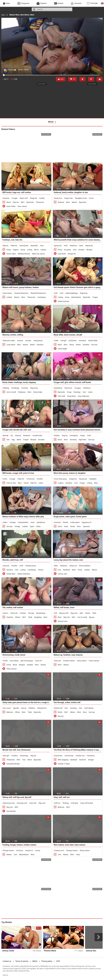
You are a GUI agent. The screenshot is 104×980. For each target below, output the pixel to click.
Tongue (95, 297)
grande (16, 708)
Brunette (41, 440)
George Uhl (72, 254)
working (74, 708)
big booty (89, 246)
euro (33, 522)
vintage (13, 522)
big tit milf (24, 198)
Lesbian (43, 250)
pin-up (24, 708)
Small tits (83, 760)
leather (57, 436)
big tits (6, 246)
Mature (74, 202)
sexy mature (82, 661)
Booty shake (38, 392)
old (56, 613)
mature (20, 341)
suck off (39, 661)
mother (40, 479)
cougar (15, 198)
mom (92, 198)
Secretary (73, 440)
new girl (6, 756)
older (57, 341)
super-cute (69, 198)
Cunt (84, 392)
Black (60, 345)
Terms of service (22, 961)
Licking (30, 250)
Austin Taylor (11, 254)
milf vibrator (89, 708)
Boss (85, 712)
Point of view (11, 483)
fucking (66, 803)
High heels (82, 440)
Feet (24, 760)
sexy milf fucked (87, 803)
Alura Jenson (22, 206)
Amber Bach (11, 574)
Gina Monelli (11, 811)
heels (83, 436)
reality (42, 198)
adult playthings (72, 293)
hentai (66, 522)
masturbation (23, 522)
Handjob (30, 665)
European (68, 250)
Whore (17, 712)
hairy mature (85, 851)
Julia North (62, 254)
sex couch (7, 708)
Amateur (81, 250)
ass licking (14, 661)
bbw (56, 566)
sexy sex (58, 661)
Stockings (77, 392)
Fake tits (16, 202)
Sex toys (94, 345)
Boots (60, 440)
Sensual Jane (63, 621)
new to (6, 613)
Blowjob (89, 250)
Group (23, 250)
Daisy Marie (72, 396)
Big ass (92, 617)
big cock (74, 613)
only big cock (22, 803)
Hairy (78, 855)
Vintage (17, 526)
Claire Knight (62, 349)
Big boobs (30, 202)
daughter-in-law (81, 198)
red (81, 708)
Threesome (40, 202)
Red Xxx (61, 716)
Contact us (7, 961)
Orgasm (16, 250)
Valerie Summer (64, 301)
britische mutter (9, 341)
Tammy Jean (62, 574)
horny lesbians (85, 566)
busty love (58, 198)
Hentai (73, 526)
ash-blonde (24, 246)
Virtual (26, 483)
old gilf (64, 341)
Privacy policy (47, 961)
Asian (66, 526)
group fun (58, 246)
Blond (9, 202)
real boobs (58, 756)
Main (3, 15)
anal (81, 246)
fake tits (14, 246)
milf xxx (57, 803)
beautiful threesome (39, 293)
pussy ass (83, 479)
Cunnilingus (42, 297)
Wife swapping (63, 760)
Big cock (67, 617)
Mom (68, 202)
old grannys (38, 341)
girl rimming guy (27, 661)
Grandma (40, 345)
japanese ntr (87, 522)
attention (64, 566)
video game (75, 522)
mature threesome (22, 293)
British (32, 345)
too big (31, 613)
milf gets (75, 803)
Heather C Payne (64, 764)
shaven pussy (31, 566)
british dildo (93, 341)
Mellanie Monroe (24, 254)
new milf (33, 803)
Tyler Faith (62, 396)
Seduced (61, 202)
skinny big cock (9, 803)
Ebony (72, 345)
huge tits (34, 198)
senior (88, 613)
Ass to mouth (11, 392)
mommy (20, 851)
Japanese (86, 526)
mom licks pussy (61, 479)
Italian (38, 526)
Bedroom (10, 712)
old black (83, 341)
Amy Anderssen (83, 396)
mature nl (29, 851)
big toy (65, 436)
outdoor (15, 756)
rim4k (5, 661)
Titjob (30, 617)
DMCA (35, 961)
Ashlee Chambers (24, 574)
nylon (5, 522)
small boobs (38, 436)
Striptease (22, 392)
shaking (6, 388)
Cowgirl (26, 440)
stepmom (73, 479)
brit (67, 708)
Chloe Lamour (12, 669)
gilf (82, 613)
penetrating (41, 613)
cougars (78, 388)
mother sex (81, 756)
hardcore (74, 246)
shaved (18, 436)
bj (12, 436)
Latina (90, 392)
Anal (75, 250)
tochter (29, 341)
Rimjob (43, 665)
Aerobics (10, 570)
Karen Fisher (11, 206)
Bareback (66, 570)
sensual (6, 566)
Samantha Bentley (13, 764)
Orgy (13, 440)
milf (66, 246)
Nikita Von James (38, 254)
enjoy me (74, 566)
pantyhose (58, 388)
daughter (93, 479)
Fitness (41, 570)
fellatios (32, 708)
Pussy (9, 250)
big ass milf (64, 613)
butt (95, 613)
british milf (59, 708)
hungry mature (9, 851)
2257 (58, 961)
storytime (91, 756)
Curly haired (11, 345)
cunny (38, 851)
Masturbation (76, 297)
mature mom (59, 851)
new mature (8, 293)
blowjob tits (42, 708)
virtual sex (31, 479)
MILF (23, 202)
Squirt (32, 526)
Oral (8, 440)
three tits (14, 613)
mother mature (69, 661)
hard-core (69, 388)
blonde (6, 436)
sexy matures (94, 661)
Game (60, 526)
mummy (6, 198)
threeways (25, 756)
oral (42, 246)
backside (35, 246)
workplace (74, 436)
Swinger (91, 760)
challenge (16, 388)
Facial (9, 665)
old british (73, 341)
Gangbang (38, 617)
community (69, 756)
